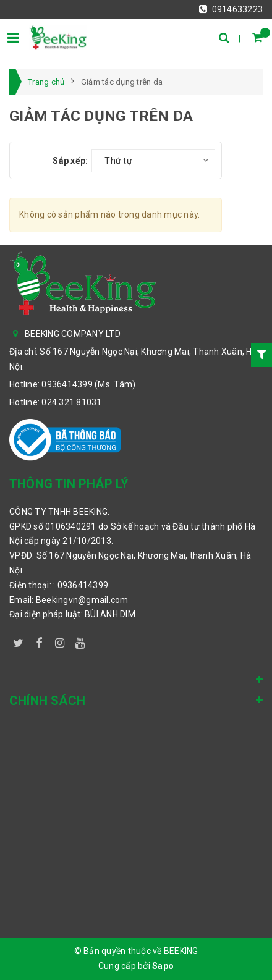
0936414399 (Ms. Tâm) (88, 384)
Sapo (163, 966)
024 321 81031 (71, 402)
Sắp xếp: (70, 161)
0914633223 (231, 9)
